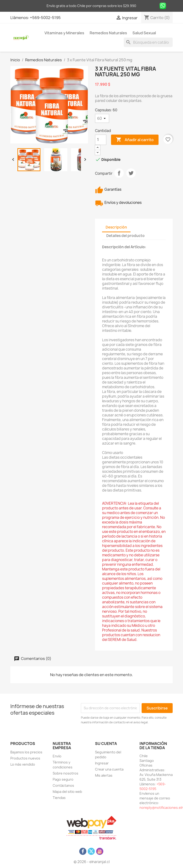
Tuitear (131, 173)
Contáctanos (63, 785)
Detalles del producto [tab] (125, 236)
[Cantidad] (101, 140)
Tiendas (59, 798)
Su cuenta (106, 744)
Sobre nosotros (66, 773)
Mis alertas (104, 775)
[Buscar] (148, 42)
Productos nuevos (25, 758)
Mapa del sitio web (67, 792)
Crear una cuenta (109, 769)
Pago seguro (63, 779)
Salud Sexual (144, 33)
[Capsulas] (102, 118)
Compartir (119, 173)
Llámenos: (20, 18)
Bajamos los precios (26, 752)
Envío (57, 756)
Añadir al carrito (135, 140)
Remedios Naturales (108, 33)
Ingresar (102, 763)
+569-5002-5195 (45, 18)
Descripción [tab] (116, 227)
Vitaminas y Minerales (64, 33)
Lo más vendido (23, 764)
